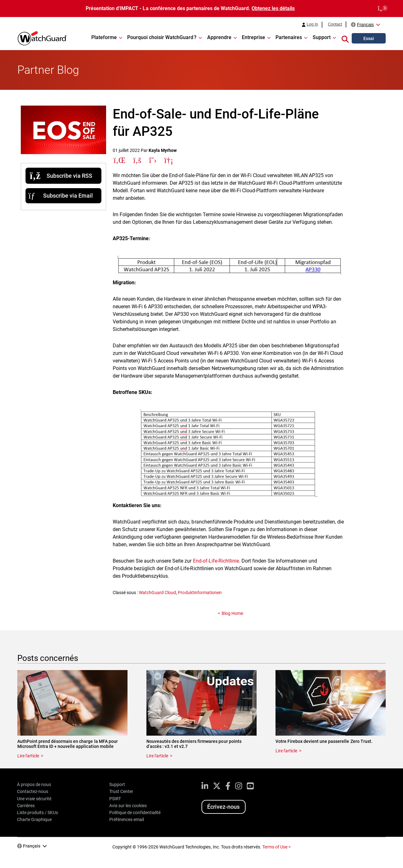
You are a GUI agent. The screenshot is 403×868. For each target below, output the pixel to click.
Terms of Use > (276, 847)
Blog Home (232, 613)
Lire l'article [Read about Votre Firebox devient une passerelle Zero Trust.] (286, 751)
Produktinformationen (200, 593)
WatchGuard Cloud (157, 593)
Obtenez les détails (273, 8)
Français (366, 25)
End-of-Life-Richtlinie (216, 561)
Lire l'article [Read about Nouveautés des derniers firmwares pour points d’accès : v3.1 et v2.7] (157, 756)
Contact (335, 24)
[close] (383, 9)
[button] (345, 38)
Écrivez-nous (223, 807)
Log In (312, 24)
